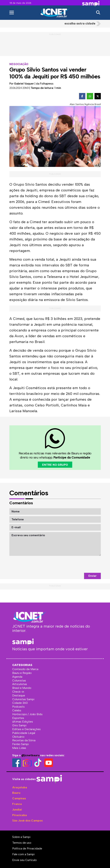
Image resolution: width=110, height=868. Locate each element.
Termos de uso (22, 843)
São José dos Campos (27, 821)
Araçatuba (20, 787)
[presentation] (73, 564)
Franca (17, 804)
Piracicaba (20, 815)
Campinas (19, 798)
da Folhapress (45, 84)
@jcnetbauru (30, 755)
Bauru (16, 793)
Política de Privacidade (27, 848)
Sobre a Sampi (21, 837)
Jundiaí (17, 810)
